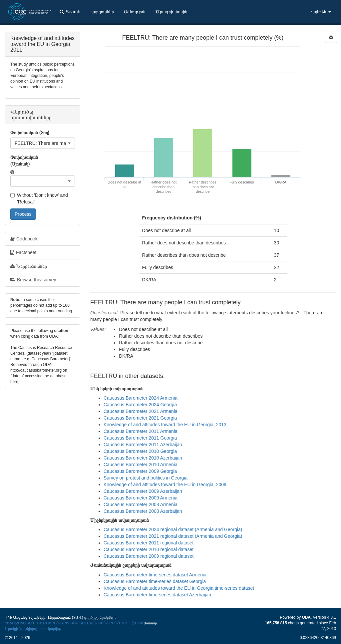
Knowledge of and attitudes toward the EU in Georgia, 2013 (165, 425)
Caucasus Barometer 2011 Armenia (141, 431)
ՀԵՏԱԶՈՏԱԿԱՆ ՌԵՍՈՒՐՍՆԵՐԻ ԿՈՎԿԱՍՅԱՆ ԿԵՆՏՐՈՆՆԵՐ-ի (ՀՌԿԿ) (75, 623)
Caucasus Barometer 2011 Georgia (140, 438)
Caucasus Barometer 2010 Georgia (140, 451)
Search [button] (70, 12)
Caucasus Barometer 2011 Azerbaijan (143, 445)
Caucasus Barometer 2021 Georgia (140, 418)
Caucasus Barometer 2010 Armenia (141, 465)
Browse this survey (33, 280)
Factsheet (23, 252)
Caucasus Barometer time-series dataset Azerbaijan (157, 595)
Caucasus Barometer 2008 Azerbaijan (143, 511)
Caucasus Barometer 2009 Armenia (141, 498)
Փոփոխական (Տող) (30, 133)
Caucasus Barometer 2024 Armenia (141, 398)
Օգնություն (135, 12)
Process (23, 214)
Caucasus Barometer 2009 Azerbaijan (143, 491)
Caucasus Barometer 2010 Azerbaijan (143, 458)
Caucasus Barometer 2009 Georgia (140, 471)
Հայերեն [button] (321, 12)
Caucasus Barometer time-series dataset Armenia (155, 575)
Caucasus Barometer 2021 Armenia (141, 411)
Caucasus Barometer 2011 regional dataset (149, 543)
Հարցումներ (102, 12)
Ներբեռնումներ (29, 266)
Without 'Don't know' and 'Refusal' (39, 198)
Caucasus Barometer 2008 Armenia (141, 504)
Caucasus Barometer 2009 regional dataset (149, 556)
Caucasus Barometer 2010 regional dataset (149, 549)
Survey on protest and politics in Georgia (146, 478)
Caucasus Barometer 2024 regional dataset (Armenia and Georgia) (173, 529)
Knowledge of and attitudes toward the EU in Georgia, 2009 (165, 484)
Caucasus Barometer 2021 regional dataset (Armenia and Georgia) (173, 536)
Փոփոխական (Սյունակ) (24, 161)
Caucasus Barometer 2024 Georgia (140, 405)
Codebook (24, 239)
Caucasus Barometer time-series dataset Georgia (155, 581)
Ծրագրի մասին (171, 12)
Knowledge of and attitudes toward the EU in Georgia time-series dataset (179, 588)
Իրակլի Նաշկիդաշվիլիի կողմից (32, 629)
